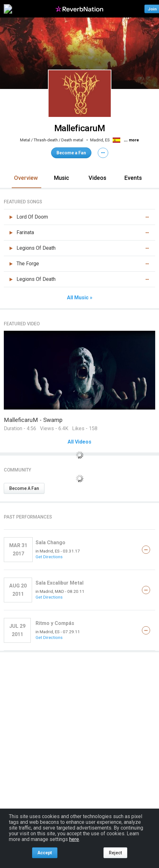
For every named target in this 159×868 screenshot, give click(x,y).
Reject (115, 853)
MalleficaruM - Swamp (33, 420)
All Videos (79, 442)
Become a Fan (71, 153)
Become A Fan (24, 488)
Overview (26, 178)
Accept (45, 853)
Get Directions (49, 557)
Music (62, 178)
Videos (97, 178)
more (134, 140)
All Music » (80, 298)
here (74, 839)
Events (133, 178)
